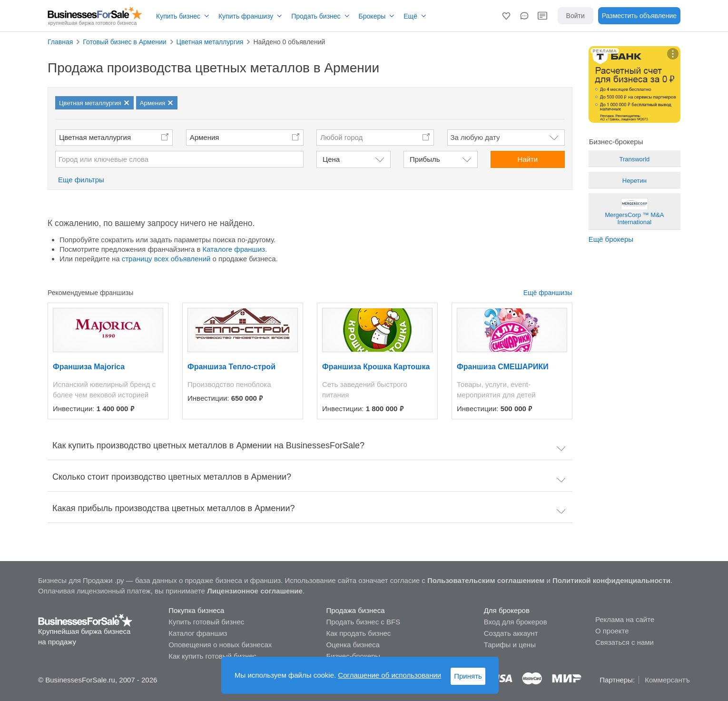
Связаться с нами (625, 642)
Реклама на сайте (625, 619)
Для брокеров (507, 610)
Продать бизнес (316, 16)
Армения (205, 137)
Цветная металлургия (95, 137)
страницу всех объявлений (166, 259)
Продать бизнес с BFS (363, 622)
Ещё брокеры (611, 239)
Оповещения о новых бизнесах (220, 645)
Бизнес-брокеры (353, 656)
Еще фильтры (81, 180)
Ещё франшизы (548, 293)
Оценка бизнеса (353, 645)
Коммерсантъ (667, 680)
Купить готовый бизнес (206, 622)
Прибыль (425, 159)
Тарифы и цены (510, 645)
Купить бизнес (178, 16)
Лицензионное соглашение (255, 591)
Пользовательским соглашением (486, 580)
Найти (527, 159)
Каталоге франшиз (234, 249)
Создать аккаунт (511, 633)
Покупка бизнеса (196, 610)
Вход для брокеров (516, 622)
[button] (506, 16)
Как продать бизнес (358, 633)
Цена (331, 159)
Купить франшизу (246, 16)
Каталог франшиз (198, 633)
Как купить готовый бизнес (212, 656)
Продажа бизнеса (355, 610)
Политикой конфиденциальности (611, 580)
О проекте (612, 631)
